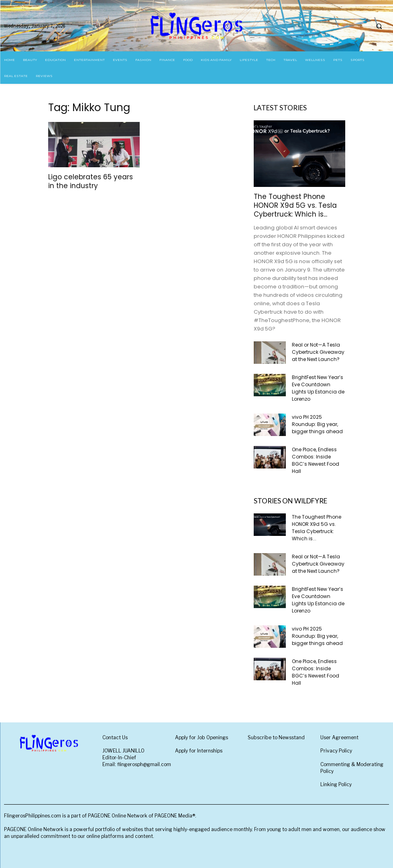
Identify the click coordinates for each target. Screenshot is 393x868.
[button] (379, 26)
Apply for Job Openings (202, 737)
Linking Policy (336, 784)
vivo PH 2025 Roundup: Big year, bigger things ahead (317, 424)
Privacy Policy (336, 751)
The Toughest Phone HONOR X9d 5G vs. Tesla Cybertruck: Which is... (295, 205)
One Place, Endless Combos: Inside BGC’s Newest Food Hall (316, 460)
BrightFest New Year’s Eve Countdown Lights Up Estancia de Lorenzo (318, 388)
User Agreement (339, 737)
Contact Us (115, 737)
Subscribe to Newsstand (276, 737)
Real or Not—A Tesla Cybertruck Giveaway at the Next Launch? (318, 352)
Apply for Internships (199, 751)
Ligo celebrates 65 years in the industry (91, 181)
